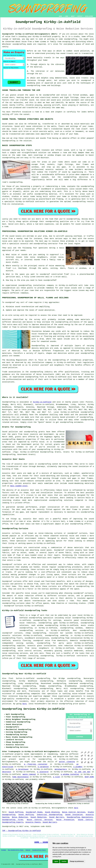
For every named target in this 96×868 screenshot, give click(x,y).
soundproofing (70, 39)
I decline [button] (64, 861)
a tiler (57, 777)
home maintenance (20, 777)
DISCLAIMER (89, 16)
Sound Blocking (52, 812)
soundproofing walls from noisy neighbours (26, 648)
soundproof (86, 80)
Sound (29, 58)
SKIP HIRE (89, 777)
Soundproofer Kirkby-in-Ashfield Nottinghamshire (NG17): (30, 34)
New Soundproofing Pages (16, 850)
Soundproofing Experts (13, 822)
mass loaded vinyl (19, 486)
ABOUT (73, 16)
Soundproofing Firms (13, 820)
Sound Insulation (74, 815)
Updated (28, 850)
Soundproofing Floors (39, 850)
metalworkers (61, 769)
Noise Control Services (74, 812)
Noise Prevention (65, 820)
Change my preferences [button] (77, 861)
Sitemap (4, 850)
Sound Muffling (16, 812)
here (24, 704)
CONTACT (80, 16)
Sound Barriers (57, 817)
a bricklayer (22, 769)
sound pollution (82, 51)
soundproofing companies (28, 694)
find (11, 678)
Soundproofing (9, 141)
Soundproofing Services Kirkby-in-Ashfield (33, 709)
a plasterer (43, 772)
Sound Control (85, 820)
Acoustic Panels (33, 822)
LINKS (66, 16)
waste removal (29, 774)
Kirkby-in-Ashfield (42, 402)
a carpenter (43, 767)
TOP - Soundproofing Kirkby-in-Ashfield (21, 831)
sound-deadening (76, 483)
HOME (60, 16)
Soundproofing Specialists (80, 817)
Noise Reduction (20, 817)
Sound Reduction (39, 817)
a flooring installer (36, 764)
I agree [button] (56, 861)
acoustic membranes (74, 651)
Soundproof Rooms (34, 812)
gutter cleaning (67, 762)
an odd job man (82, 772)
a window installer (70, 774)
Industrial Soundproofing (50, 815)
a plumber (78, 767)
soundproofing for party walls (54, 643)
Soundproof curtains (12, 581)
